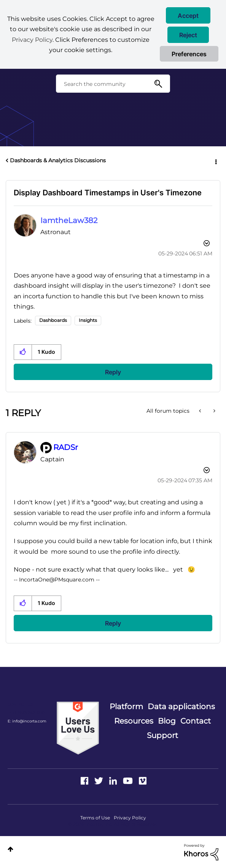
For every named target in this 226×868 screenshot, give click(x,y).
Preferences (189, 54)
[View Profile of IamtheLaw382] (69, 220)
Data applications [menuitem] (181, 706)
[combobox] (113, 84)
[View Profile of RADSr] (66, 447)
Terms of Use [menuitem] (95, 818)
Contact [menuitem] (196, 721)
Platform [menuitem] (126, 706)
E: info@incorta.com (27, 721)
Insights (88, 320)
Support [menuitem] (162, 735)
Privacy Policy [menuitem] (130, 818)
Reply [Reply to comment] (113, 623)
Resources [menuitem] (134, 721)
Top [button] (10, 849)
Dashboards (53, 320)
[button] (188, 15)
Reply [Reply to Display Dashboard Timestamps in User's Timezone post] (113, 372)
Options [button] (215, 161)
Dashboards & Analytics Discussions (58, 160)
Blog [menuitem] (167, 721)
